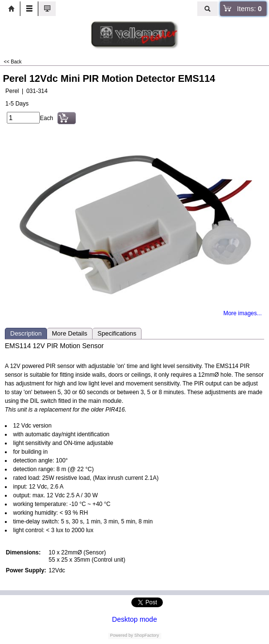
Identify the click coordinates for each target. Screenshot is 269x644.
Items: (249, 9)
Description (26, 333)
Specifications (117, 333)
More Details (70, 333)
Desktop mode (134, 619)
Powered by (122, 635)
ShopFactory (146, 635)
